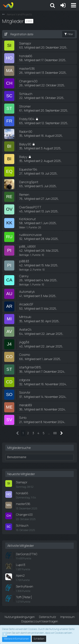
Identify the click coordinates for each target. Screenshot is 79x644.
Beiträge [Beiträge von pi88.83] (24, 270)
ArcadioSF (26, 304)
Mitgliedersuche (19, 448)
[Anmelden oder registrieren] (63, 5)
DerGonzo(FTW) (27, 554)
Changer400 (28, 81)
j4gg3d (24, 342)
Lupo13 (21, 565)
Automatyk (27, 292)
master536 (27, 69)
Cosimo (25, 355)
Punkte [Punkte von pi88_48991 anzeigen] (36, 255)
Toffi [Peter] (24, 597)
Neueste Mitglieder (21, 474)
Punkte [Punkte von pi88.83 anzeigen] (37, 270)
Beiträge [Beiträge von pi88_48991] (24, 255)
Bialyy (23, 157)
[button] (74, 5)
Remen (24, 195)
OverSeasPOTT (30, 207)
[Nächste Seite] (62, 433)
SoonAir (25, 392)
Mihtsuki (25, 317)
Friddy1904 (27, 119)
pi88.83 (24, 261)
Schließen (39, 639)
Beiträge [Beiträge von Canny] (24, 285)
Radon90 (26, 132)
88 (55, 433)
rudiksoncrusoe (30, 235)
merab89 (25, 405)
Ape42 (20, 575)
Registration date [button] (22, 34)
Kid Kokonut (27, 219)
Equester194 (28, 169)
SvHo (23, 418)
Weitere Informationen (16, 639)
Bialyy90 (25, 144)
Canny (24, 276)
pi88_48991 (27, 246)
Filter (68, 34)
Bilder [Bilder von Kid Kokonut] (22, 227)
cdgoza (25, 380)
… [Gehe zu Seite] (49, 433)
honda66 (26, 56)
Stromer (25, 106)
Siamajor (25, 43)
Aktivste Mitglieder (21, 546)
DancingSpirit (29, 182)
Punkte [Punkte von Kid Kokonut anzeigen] (33, 227)
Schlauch (26, 94)
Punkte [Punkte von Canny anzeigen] (36, 285)
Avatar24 (25, 329)
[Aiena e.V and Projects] (8, 5)
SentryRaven (25, 586)
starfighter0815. (30, 367)
